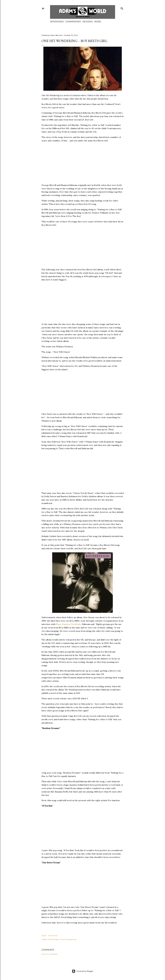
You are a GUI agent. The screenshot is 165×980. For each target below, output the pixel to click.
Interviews (57, 22)
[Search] (122, 8)
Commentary (73, 22)
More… (98, 22)
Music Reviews (53, 939)
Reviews (88, 22)
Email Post (53, 936)
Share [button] (44, 936)
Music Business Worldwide (69, 624)
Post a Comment (50, 954)
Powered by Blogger (83, 971)
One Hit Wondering (68, 939)
